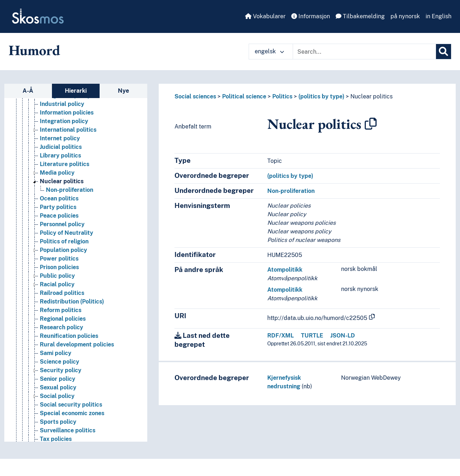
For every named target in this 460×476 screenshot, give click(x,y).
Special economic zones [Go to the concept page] (72, 430)
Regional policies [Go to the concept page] (63, 335)
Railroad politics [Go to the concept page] (62, 309)
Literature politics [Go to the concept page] (64, 181)
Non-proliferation (291, 191)
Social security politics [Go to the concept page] (71, 421)
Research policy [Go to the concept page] (61, 344)
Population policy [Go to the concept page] (63, 266)
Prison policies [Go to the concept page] (59, 284)
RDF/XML (281, 336)
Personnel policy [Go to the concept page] (62, 241)
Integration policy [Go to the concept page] (64, 138)
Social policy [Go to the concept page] (57, 412)
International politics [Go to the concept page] (68, 146)
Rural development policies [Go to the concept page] (77, 361)
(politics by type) (321, 96)
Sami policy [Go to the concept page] (56, 370)
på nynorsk (405, 16)
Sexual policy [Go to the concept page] (58, 404)
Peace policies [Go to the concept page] (59, 232)
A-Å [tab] (28, 91)
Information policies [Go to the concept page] (67, 129)
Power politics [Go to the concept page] (59, 275)
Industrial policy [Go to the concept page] (62, 120)
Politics (282, 96)
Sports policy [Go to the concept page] (58, 438)
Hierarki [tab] (76, 91)
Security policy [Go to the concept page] (61, 387)
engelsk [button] (269, 51)
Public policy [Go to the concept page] (57, 292)
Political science (244, 96)
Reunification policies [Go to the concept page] (69, 352)
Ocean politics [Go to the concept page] (59, 215)
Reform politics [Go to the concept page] (61, 327)
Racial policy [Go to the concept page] (57, 301)
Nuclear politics (372, 96)
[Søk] (444, 52)
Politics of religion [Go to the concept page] (64, 258)
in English (439, 16)
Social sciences (195, 96)
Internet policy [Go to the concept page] (60, 155)
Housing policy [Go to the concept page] (60, 103)
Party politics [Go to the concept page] (58, 224)
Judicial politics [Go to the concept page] (61, 163)
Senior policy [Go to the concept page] (57, 395)
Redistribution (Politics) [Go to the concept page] (72, 318)
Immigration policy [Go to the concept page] (65, 112)
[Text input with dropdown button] (364, 52)
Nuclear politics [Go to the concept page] (62, 198)
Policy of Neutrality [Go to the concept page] (66, 249)
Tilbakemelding (360, 16)
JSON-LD (343, 336)
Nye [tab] (123, 91)
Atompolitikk (285, 270)
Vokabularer (265, 16)
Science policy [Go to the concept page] (59, 378)
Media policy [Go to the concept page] (57, 189)
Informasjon (311, 16)
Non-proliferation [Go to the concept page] (70, 206)
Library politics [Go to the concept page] (60, 172)
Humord (34, 50)
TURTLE (312, 336)
